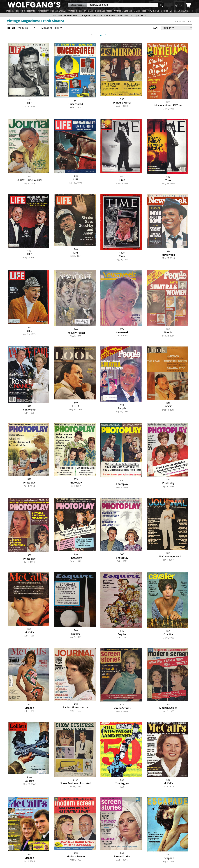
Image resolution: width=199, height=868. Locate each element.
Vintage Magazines (123, 11)
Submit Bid (97, 15)
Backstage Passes (104, 11)
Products (23, 28)
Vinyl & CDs (154, 11)
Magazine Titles (50, 28)
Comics (164, 11)
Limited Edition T (124, 15)
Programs (89, 11)
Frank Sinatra (53, 21)
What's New (109, 15)
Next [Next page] (105, 33)
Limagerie (85, 15)
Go (161, 5)
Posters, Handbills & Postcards (21, 11)
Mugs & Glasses (185, 11)
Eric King (57, 15)
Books (173, 11)
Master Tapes (140, 11)
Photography (43, 11)
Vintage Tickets (75, 11)
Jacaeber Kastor (71, 15)
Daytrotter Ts (140, 15)
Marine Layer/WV (58, 11)
